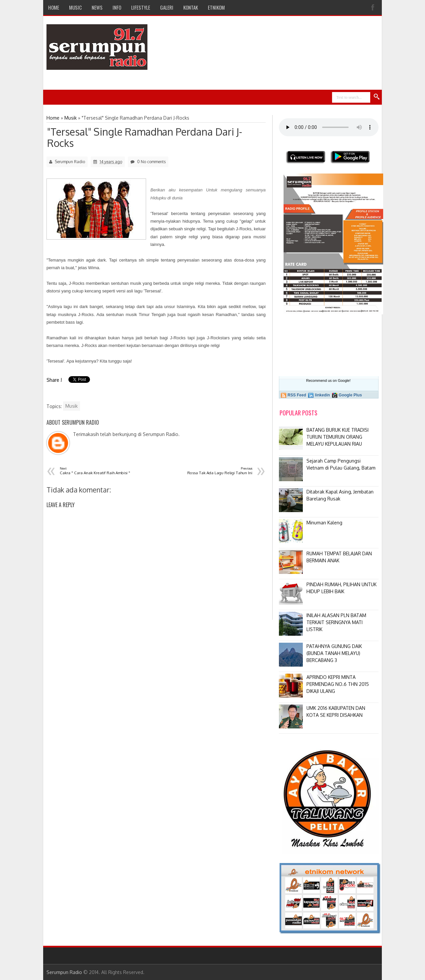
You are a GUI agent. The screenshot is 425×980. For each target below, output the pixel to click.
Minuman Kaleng (324, 523)
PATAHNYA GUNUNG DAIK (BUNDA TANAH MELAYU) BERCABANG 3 (334, 653)
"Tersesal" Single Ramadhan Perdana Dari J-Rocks (145, 137)
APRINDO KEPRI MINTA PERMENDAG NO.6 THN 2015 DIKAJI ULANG (338, 684)
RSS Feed (297, 395)
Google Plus (350, 395)
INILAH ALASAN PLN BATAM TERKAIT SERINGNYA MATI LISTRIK (336, 622)
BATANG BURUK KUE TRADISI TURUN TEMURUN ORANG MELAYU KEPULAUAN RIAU (338, 437)
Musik (72, 406)
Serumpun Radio (64, 972)
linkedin (322, 395)
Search (377, 97)
